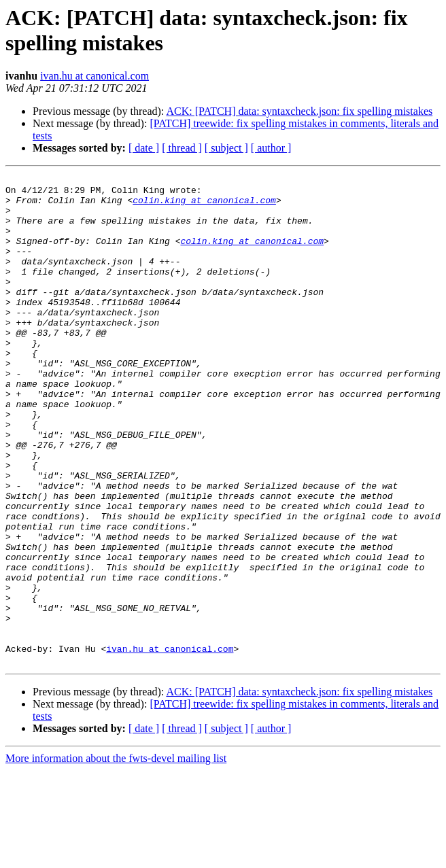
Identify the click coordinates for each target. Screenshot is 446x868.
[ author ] (271, 148)
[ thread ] (182, 148)
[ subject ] (226, 148)
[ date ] (144, 148)
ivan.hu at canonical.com (95, 76)
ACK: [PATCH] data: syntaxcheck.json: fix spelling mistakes (299, 111)
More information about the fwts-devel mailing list (116, 856)
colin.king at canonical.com (204, 206)
